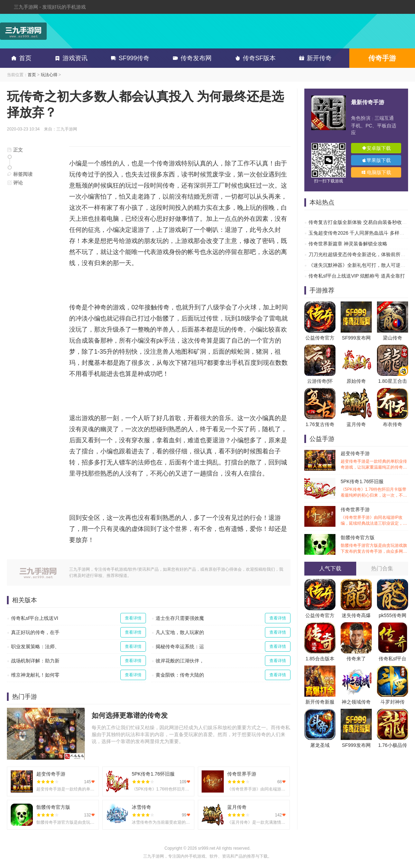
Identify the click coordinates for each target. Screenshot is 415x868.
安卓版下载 (376, 148)
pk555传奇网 (393, 615)
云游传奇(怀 (320, 381)
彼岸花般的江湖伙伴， (180, 661)
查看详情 (133, 618)
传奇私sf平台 (393, 659)
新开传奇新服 (320, 702)
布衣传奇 (393, 424)
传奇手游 (382, 58)
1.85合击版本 (320, 659)
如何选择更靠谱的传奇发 (130, 715)
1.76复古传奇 (320, 424)
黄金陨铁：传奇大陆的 (180, 675)
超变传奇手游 (374, 460)
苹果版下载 (376, 160)
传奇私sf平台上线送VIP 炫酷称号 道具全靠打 (357, 276)
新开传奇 (314, 58)
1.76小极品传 (392, 745)
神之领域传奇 (356, 702)
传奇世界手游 (374, 517)
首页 (20, 58)
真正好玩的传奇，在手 (35, 632)
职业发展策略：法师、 (35, 647)
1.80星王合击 (392, 381)
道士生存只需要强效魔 (180, 618)
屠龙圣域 (320, 745)
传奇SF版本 (254, 58)
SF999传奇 (129, 58)
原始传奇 (356, 381)
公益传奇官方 (320, 338)
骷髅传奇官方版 (374, 545)
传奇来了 (356, 659)
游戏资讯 (70, 58)
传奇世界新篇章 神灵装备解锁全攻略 (348, 244)
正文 (15, 150)
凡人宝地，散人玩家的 (180, 632)
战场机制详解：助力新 (35, 661)
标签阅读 (20, 174)
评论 (15, 183)
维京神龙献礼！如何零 (35, 675)
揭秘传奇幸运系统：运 (180, 647)
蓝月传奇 (356, 424)
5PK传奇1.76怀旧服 (374, 489)
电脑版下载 (376, 172)
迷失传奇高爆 (356, 615)
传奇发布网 (191, 58)
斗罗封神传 (393, 702)
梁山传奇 (393, 338)
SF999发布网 (356, 338)
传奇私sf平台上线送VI (35, 618)
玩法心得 (49, 75)
